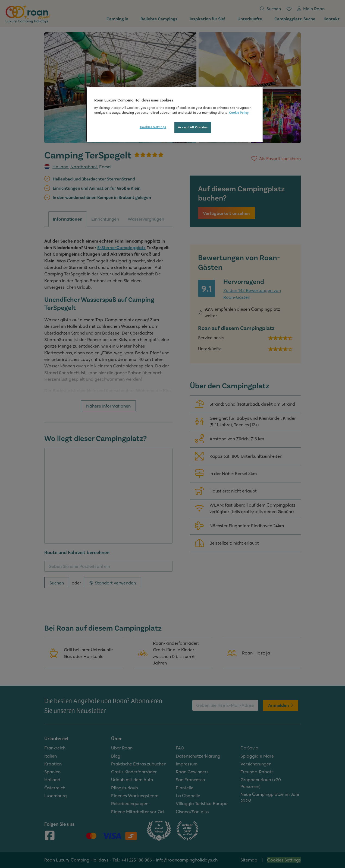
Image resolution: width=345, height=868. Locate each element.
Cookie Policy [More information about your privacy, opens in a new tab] (239, 113)
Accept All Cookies (193, 127)
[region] (174, 115)
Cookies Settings (153, 127)
